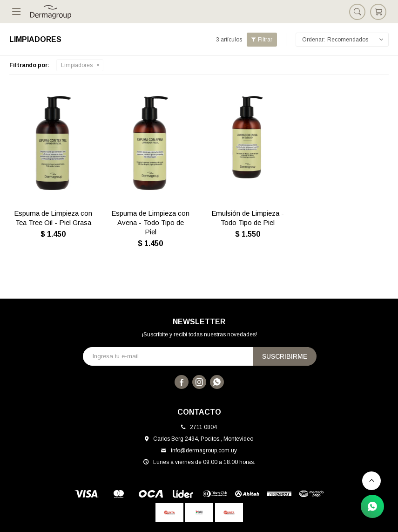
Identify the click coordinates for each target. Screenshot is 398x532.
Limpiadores (77, 65)
